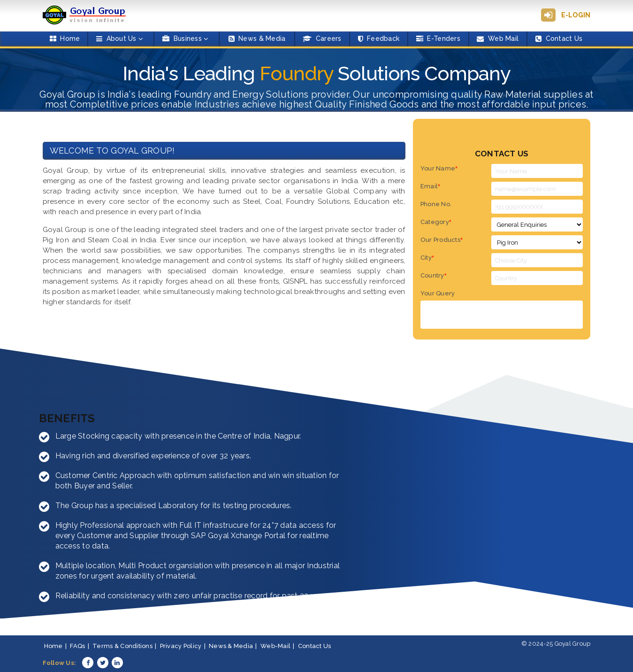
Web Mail (498, 39)
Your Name (439, 169)
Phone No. (436, 205)
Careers (322, 39)
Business (185, 39)
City (427, 258)
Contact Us (559, 39)
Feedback (379, 39)
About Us (120, 39)
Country (434, 276)
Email (431, 187)
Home (65, 39)
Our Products (442, 240)
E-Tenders (438, 39)
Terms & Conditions (122, 646)
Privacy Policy (181, 646)
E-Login (576, 15)
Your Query (438, 294)
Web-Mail (275, 646)
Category (436, 222)
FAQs (77, 646)
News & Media (257, 39)
